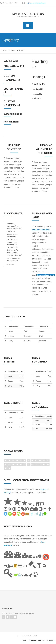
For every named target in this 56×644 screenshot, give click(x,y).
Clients (42, 641)
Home (13, 50)
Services (32, 641)
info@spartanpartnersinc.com (36, 3)
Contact (50, 641)
